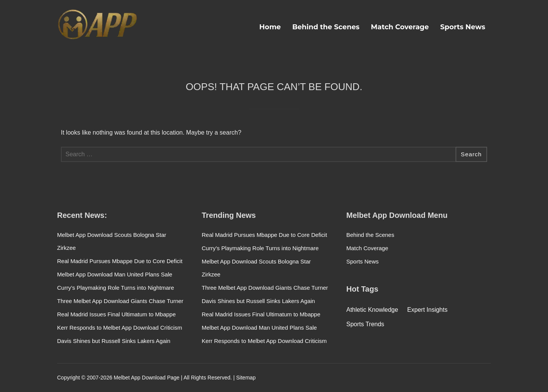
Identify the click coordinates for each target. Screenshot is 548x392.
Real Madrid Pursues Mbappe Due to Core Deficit (120, 261)
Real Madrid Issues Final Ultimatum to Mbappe (116, 314)
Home (270, 27)
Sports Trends (365, 324)
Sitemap (246, 378)
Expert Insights (427, 310)
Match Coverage (400, 27)
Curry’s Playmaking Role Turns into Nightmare (115, 288)
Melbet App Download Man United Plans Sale (115, 274)
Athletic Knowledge (372, 310)
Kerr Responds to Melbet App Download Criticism (119, 328)
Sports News (463, 27)
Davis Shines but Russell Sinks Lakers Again (114, 341)
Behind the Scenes (326, 27)
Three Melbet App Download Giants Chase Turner (120, 301)
